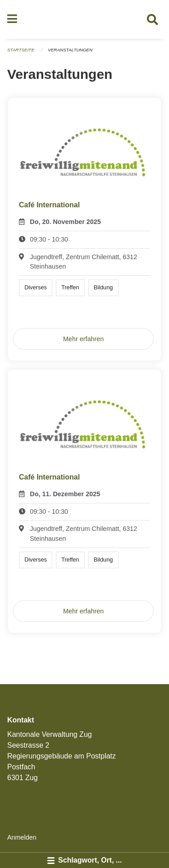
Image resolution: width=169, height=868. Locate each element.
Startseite (21, 50)
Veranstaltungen (70, 50)
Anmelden (22, 837)
